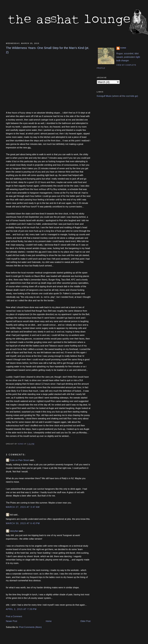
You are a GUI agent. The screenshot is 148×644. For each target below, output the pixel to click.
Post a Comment (14, 616)
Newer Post (12, 621)
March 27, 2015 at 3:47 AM (23, 507)
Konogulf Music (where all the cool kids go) (117, 96)
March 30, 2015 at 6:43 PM (23, 523)
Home (49, 621)
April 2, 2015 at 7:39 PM (21, 609)
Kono (123, 48)
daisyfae (14, 531)
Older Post (85, 621)
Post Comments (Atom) (30, 627)
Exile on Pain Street (20, 460)
